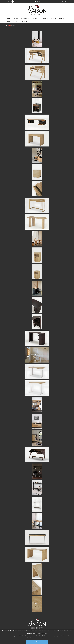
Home (9, 18)
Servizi (53, 18)
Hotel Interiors (12, 21)
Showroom (44, 18)
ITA (62, 2)
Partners (26, 18)
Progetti (62, 18)
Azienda (17, 18)
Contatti (24, 21)
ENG (66, 2)
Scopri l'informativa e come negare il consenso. (37, 638)
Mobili (35, 18)
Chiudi (37, 642)
